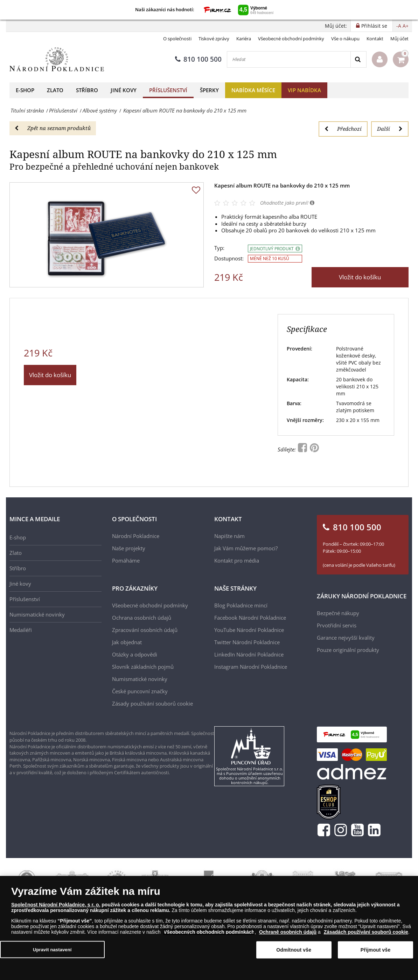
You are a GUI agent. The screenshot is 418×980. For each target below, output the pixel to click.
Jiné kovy (124, 90)
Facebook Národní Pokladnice (250, 618)
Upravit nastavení (52, 950)
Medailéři (21, 630)
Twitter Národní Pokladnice (247, 642)
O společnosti (177, 39)
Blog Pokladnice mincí (241, 605)
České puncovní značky (140, 691)
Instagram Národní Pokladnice (251, 667)
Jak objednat (127, 642)
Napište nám (229, 536)
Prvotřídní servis (337, 625)
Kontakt (375, 39)
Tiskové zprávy (214, 39)
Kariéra (244, 39)
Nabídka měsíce (253, 90)
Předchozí (343, 129)
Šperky (209, 90)
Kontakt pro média (237, 560)
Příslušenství (168, 90)
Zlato (55, 90)
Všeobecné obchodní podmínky (291, 39)
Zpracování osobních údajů (145, 630)
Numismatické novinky (37, 614)
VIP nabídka (304, 90)
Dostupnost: (229, 258)
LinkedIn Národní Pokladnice (249, 654)
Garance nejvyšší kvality (346, 638)
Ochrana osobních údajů (142, 618)
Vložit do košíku (360, 277)
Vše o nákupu (345, 39)
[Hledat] (289, 59)
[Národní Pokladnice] (57, 59)
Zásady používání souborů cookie (152, 703)
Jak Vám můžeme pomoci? (246, 548)
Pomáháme (126, 560)
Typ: (219, 248)
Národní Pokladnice (136, 536)
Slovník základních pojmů (143, 667)
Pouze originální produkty (348, 650)
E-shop (25, 90)
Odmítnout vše (294, 950)
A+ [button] (406, 26)
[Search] (358, 59)
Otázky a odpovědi (135, 654)
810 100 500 (198, 59)
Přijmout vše (376, 950)
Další (390, 129)
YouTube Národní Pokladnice (249, 630)
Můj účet (399, 39)
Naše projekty (129, 548)
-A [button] (399, 26)
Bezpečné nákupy (338, 613)
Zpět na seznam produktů (53, 128)
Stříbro (87, 90)
